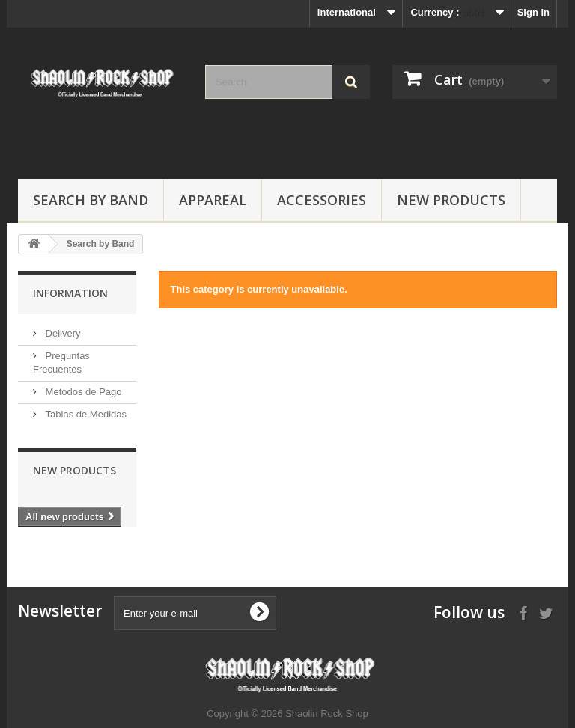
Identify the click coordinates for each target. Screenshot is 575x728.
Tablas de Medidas (85, 414)
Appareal (213, 200)
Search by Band (91, 200)
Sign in (533, 12)
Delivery (62, 333)
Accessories (322, 200)
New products (74, 470)
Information (70, 293)
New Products (451, 200)
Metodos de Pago (82, 392)
